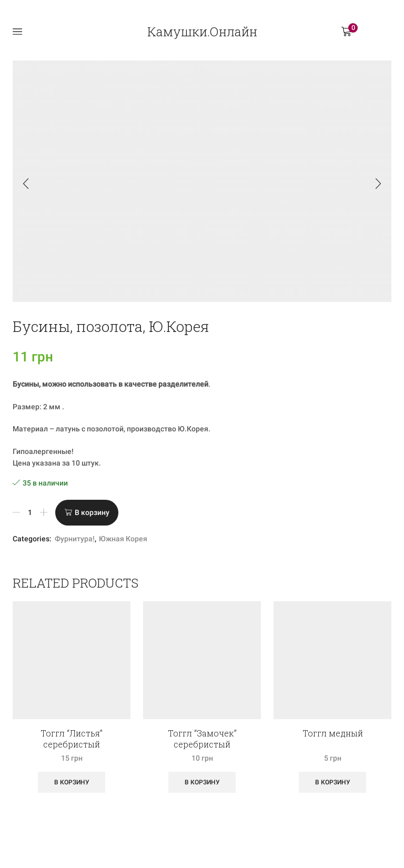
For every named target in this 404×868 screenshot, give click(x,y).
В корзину (92, 512)
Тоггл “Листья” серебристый (72, 739)
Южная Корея (123, 539)
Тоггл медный (333, 733)
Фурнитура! (75, 539)
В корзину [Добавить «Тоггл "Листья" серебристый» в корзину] (72, 782)
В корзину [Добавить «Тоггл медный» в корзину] (333, 782)
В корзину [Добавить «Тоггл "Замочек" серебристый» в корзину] (202, 782)
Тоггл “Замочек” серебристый (202, 739)
